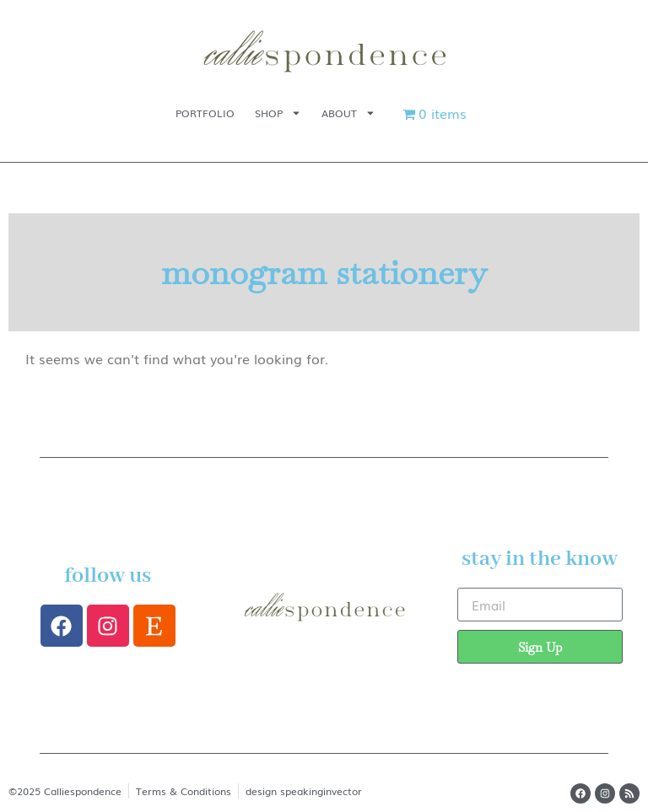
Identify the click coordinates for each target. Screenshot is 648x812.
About (348, 113)
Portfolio (205, 113)
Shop (278, 113)
